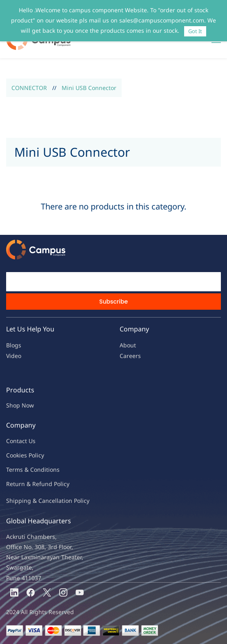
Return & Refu (26, 484)
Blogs (14, 345)
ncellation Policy (67, 501)
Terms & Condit (27, 469)
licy (40, 455)
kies (22, 455)
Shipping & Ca (26, 501)
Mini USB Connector (89, 88)
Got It (195, 31)
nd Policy (57, 484)
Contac (16, 441)
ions (54, 469)
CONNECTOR (29, 88)
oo (13, 455)
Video (14, 356)
